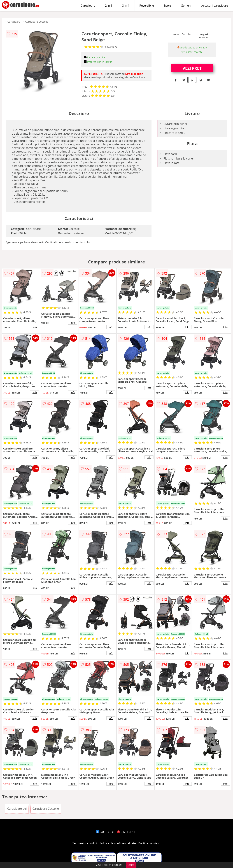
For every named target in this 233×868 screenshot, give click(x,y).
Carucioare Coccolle (37, 22)
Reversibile (147, 6)
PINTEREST (126, 832)
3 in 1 (126, 6)
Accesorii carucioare (215, 6)
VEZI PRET (192, 68)
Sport (167, 6)
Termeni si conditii (85, 843)
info (35, 327)
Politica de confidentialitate (118, 843)
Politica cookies (149, 843)
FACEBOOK (105, 832)
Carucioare (88, 6)
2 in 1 (109, 6)
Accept (131, 865)
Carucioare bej (17, 809)
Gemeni (186, 6)
